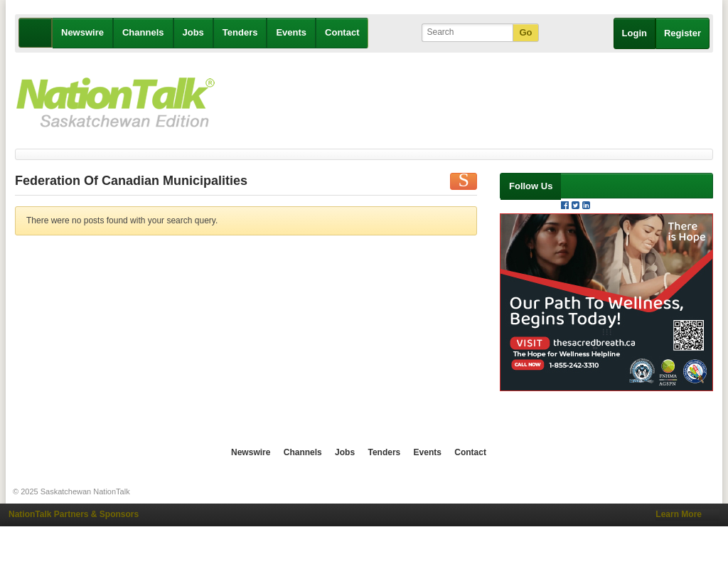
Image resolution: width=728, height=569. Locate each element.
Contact (342, 32)
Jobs (193, 32)
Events (291, 32)
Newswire (82, 32)
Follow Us (531, 186)
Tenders (240, 32)
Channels (143, 32)
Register (682, 33)
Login (635, 33)
